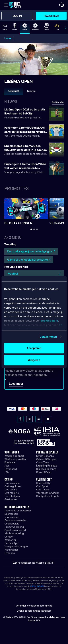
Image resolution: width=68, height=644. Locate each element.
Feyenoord (11, 469)
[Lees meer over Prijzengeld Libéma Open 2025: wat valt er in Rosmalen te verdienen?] (34, 168)
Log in (17, 16)
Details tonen (48, 337)
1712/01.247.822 (37, 586)
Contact (9, 537)
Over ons (10, 553)
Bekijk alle (58, 102)
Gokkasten (11, 499)
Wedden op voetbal (15, 459)
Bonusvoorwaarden (16, 520)
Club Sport (42, 486)
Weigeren (34, 360)
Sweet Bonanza (45, 456)
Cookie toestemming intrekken (34, 611)
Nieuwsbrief (11, 550)
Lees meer (16, 384)
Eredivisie (10, 462)
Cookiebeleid (12, 524)
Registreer (51, 16)
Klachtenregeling (14, 533)
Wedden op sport (14, 456)
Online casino (12, 483)
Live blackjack (12, 496)
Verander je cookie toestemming (34, 606)
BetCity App (11, 543)
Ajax (7, 466)
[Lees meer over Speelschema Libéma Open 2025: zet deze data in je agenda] (34, 150)
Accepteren (34, 348)
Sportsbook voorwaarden (12, 515)
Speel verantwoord (15, 530)
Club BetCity (43, 483)
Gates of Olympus (46, 459)
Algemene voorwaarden (18, 511)
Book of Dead (44, 472)
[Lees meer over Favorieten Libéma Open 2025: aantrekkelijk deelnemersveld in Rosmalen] (34, 132)
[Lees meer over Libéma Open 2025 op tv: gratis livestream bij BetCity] (34, 114)
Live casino (11, 490)
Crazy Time (43, 462)
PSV (7, 472)
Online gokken (13, 486)
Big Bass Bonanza (46, 469)
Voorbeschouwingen (48, 493)
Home (8, 38)
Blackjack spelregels (48, 496)
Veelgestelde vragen (16, 546)
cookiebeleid (49, 321)
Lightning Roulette (47, 466)
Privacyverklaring (14, 527)
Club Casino (43, 490)
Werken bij (10, 540)
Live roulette (12, 493)
